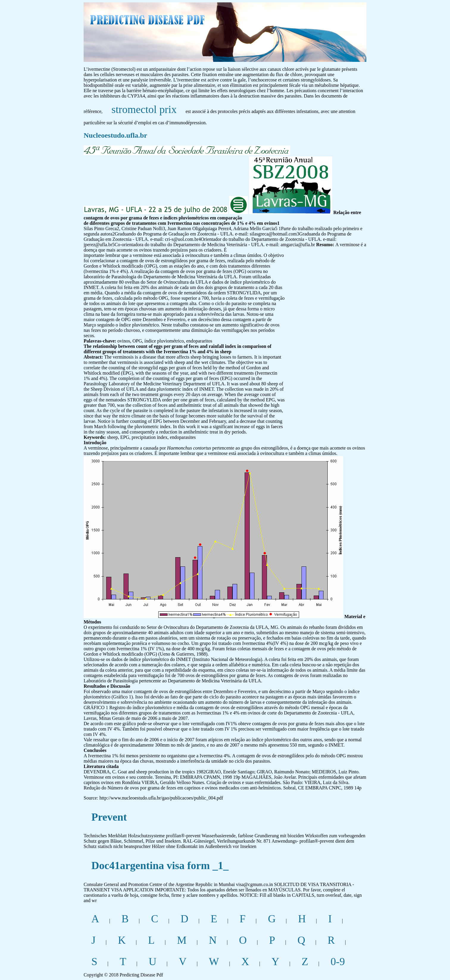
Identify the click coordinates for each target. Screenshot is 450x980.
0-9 (338, 962)
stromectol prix (144, 109)
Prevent (109, 817)
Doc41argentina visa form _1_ (160, 866)
